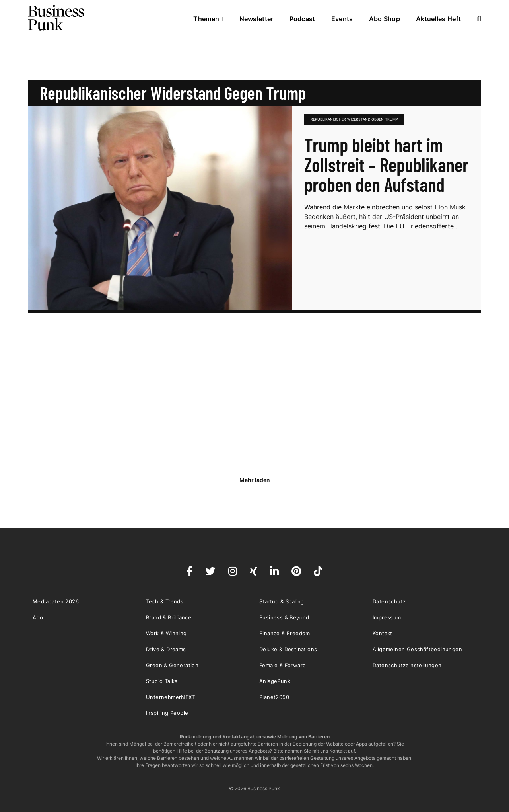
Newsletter (256, 19)
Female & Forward (283, 665)
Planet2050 (274, 697)
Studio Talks (162, 681)
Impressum (387, 617)
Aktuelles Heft (438, 19)
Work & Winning (166, 633)
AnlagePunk (275, 681)
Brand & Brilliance (169, 617)
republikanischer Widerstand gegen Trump (354, 119)
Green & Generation (172, 665)
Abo (38, 617)
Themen (208, 19)
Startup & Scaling (282, 601)
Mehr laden (255, 480)
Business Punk (56, 18)
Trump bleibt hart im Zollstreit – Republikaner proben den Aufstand (386, 164)
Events (342, 19)
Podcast (302, 19)
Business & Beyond (284, 617)
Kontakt (383, 633)
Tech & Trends (165, 601)
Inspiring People (167, 713)
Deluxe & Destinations (288, 649)
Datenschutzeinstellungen (407, 665)
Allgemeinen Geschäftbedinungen (417, 649)
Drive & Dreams (166, 649)
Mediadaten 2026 (56, 601)
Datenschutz (389, 601)
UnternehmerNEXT (171, 697)
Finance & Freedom (285, 633)
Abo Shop (385, 19)
